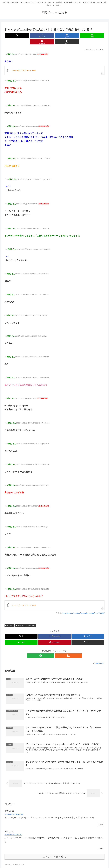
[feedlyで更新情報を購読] (52, 649)
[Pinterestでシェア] (80, 36)
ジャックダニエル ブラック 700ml (24, 64)
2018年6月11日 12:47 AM (14, 810)
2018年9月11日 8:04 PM (13, 830)
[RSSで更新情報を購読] (57, 649)
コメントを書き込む (54, 852)
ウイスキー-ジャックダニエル (26, 620)
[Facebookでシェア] (29, 36)
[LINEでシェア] (63, 36)
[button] (96, 36)
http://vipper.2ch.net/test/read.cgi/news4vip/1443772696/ (83, 607)
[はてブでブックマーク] (46, 36)
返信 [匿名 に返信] (100, 820)
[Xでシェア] (13, 36)
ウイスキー (9, 620)
